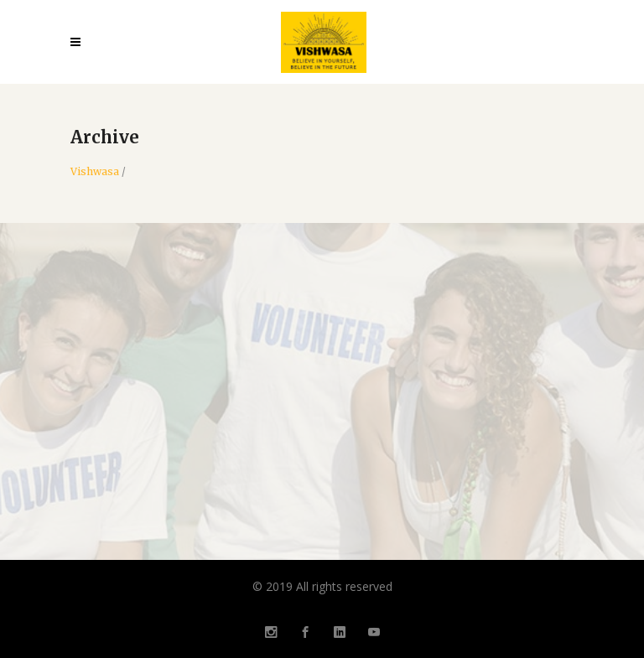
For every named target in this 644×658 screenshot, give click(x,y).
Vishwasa (95, 172)
